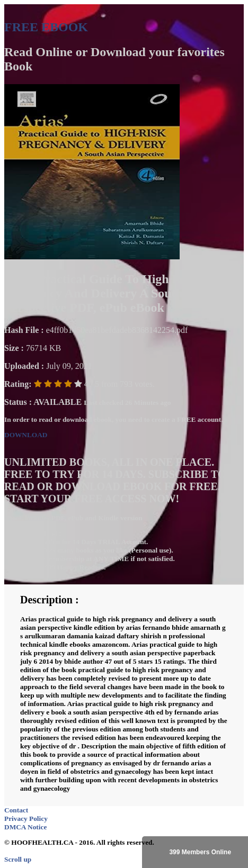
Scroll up (18, 859)
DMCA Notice (25, 827)
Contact (16, 810)
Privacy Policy (26, 819)
